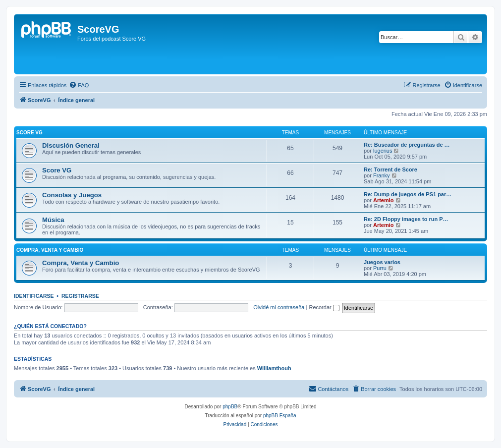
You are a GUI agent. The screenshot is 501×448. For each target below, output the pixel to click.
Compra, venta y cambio (50, 250)
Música (53, 220)
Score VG (29, 133)
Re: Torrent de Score (390, 169)
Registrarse (80, 296)
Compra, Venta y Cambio (81, 263)
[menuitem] (79, 85)
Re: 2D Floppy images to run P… (406, 219)
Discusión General (71, 145)
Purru (380, 268)
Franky (382, 175)
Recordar (324, 307)
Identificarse (34, 296)
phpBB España (280, 416)
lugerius (383, 151)
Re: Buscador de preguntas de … (407, 145)
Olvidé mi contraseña (279, 307)
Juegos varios (382, 262)
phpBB (230, 407)
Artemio (384, 200)
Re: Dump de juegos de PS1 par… (408, 194)
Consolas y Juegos (72, 195)
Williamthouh (274, 368)
